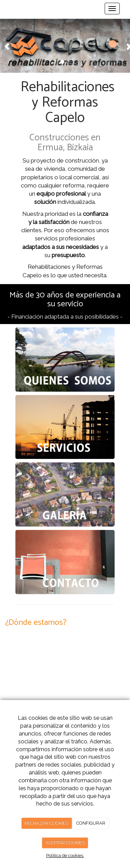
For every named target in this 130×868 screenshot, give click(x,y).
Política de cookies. (65, 856)
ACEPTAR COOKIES (65, 843)
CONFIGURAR (91, 823)
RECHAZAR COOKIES (47, 823)
